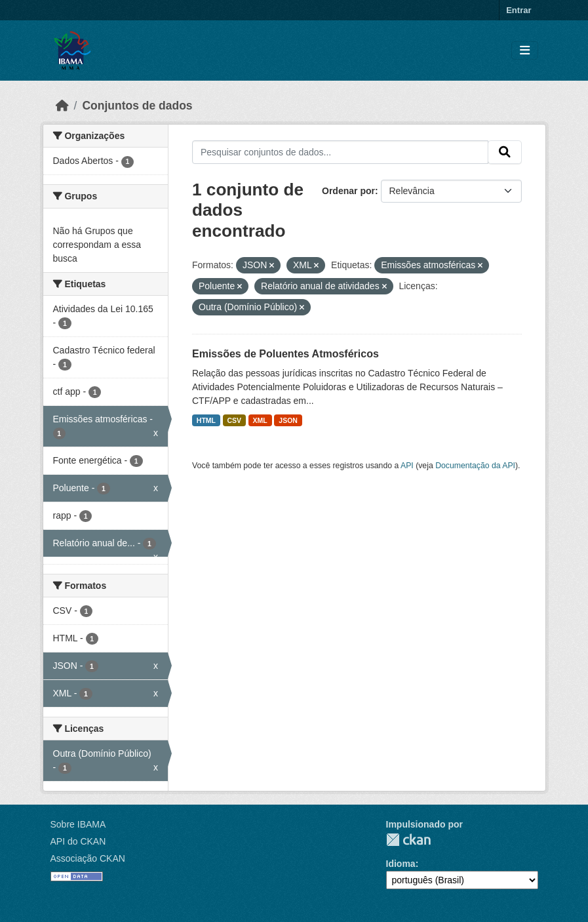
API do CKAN (78, 841)
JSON (288, 420)
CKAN (408, 840)
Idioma (401, 864)
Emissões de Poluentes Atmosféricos (285, 354)
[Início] (62, 106)
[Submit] (505, 152)
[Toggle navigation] (525, 51)
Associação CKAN (88, 858)
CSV (235, 420)
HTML (206, 420)
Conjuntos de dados (137, 106)
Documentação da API (475, 466)
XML (260, 420)
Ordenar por (348, 191)
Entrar (519, 10)
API (407, 466)
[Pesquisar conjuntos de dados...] (340, 152)
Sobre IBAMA (78, 824)
